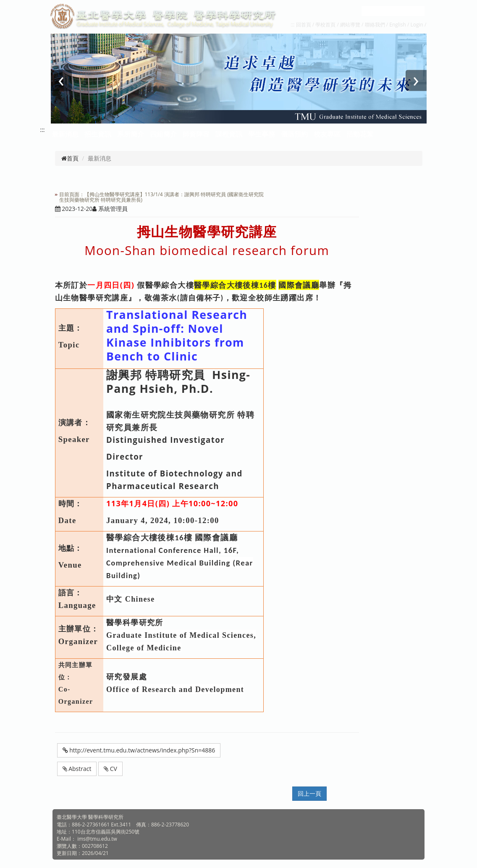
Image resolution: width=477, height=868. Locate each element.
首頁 (70, 158)
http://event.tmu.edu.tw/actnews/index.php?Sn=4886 (139, 750)
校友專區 (327, 134)
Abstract (77, 769)
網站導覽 (350, 25)
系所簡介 (131, 134)
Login (417, 25)
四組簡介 (163, 134)
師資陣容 (196, 134)
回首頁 (304, 25)
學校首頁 (326, 25)
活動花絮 (360, 134)
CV (110, 769)
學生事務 (262, 134)
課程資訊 (229, 134)
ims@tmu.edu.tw (97, 839)
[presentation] (61, 81)
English (398, 25)
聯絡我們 (375, 25)
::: (292, 25)
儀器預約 (294, 134)
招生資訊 (98, 134)
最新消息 (65, 134)
